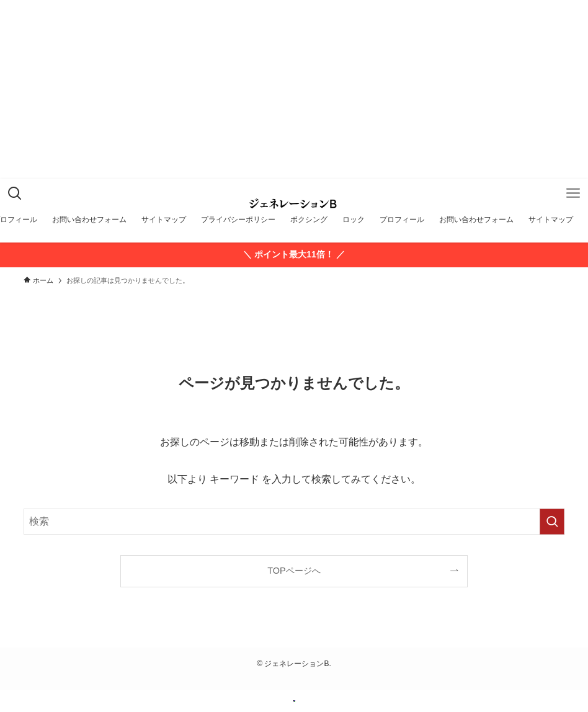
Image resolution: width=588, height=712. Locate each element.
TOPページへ (294, 571)
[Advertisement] (294, 102)
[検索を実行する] (552, 522)
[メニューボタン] (573, 194)
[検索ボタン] (15, 194)
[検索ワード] (294, 522)
